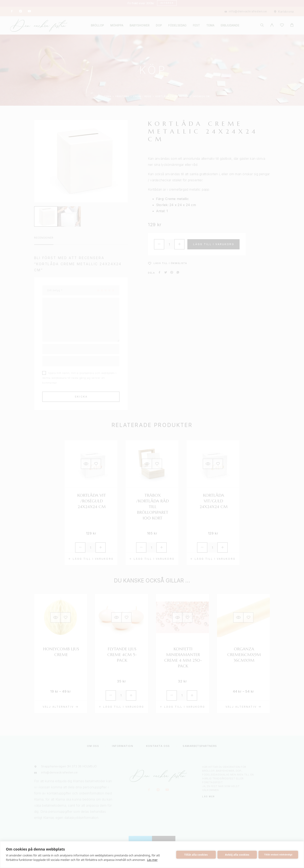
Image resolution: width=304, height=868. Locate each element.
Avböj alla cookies (237, 855)
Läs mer (152, 860)
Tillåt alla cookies (196, 855)
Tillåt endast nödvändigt (278, 854)
